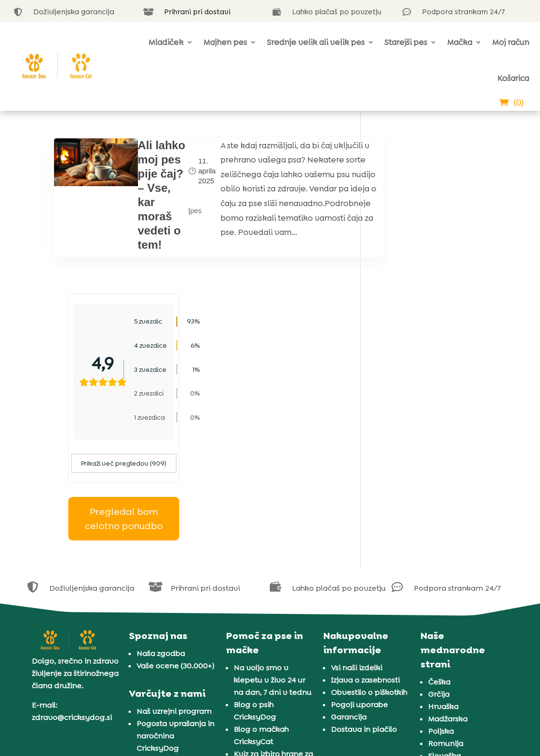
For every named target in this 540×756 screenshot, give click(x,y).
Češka (439, 526)
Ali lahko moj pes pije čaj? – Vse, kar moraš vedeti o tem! (154, 202)
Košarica (513, 78)
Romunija (446, 588)
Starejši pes (406, 42)
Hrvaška (443, 551)
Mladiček (166, 42)
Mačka (460, 42)
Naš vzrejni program (174, 556)
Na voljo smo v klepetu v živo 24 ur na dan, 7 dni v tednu (273, 524)
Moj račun (511, 42)
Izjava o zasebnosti (365, 524)
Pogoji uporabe (359, 549)
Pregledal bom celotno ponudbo (430, 363)
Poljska (441, 575)
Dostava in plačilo (364, 573)
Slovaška (444, 600)
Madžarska (448, 563)
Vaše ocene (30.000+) (175, 510)
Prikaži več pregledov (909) (430, 308)
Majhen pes (225, 42)
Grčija (439, 538)
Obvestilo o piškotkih (369, 536)
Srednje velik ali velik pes (316, 42)
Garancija (349, 561)
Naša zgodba (161, 498)
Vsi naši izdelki (357, 512)
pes (186, 218)
